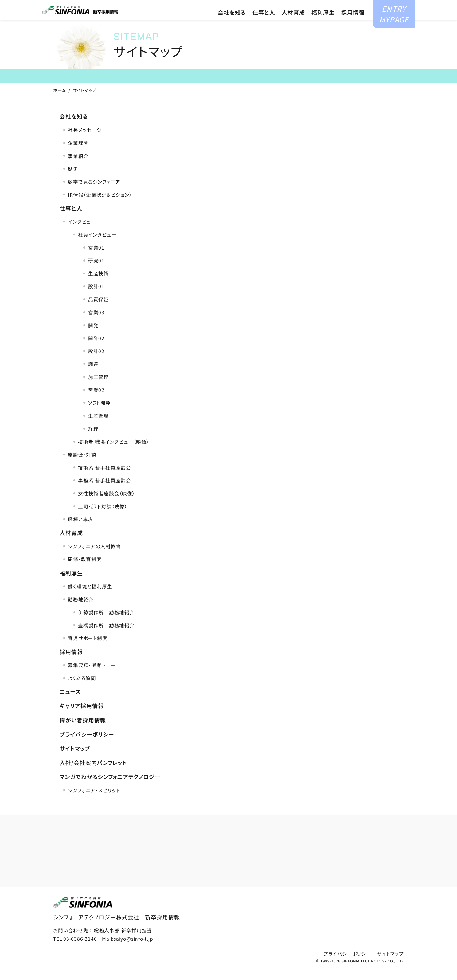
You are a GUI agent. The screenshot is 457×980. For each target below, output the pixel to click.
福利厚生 (323, 22)
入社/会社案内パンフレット (93, 773)
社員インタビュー (97, 245)
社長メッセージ (85, 140)
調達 (93, 375)
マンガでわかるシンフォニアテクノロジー (110, 787)
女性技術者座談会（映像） (106, 504)
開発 (93, 336)
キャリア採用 (304, 6)
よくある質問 (82, 689)
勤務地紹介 (81, 610)
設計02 (96, 361)
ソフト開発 (100, 413)
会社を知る (232, 22)
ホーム (60, 100)
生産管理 (98, 426)
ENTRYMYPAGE (393, 18)
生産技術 (98, 284)
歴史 (73, 179)
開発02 (96, 348)
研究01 (96, 271)
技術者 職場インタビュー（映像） (113, 452)
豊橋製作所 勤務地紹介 (106, 636)
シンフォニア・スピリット (94, 801)
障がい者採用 (348, 6)
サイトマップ (75, 759)
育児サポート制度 (88, 648)
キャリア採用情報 (82, 716)
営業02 (96, 400)
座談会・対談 (82, 465)
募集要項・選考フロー (92, 676)
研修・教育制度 (85, 570)
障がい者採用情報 (83, 730)
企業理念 (78, 153)
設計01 (96, 297)
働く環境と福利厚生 (90, 597)
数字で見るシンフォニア (94, 192)
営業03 (96, 323)
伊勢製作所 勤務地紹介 (106, 623)
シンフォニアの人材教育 (94, 557)
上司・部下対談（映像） (103, 517)
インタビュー (82, 232)
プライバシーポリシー (87, 745)
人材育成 (293, 22)
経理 (93, 439)
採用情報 (353, 22)
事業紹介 (78, 166)
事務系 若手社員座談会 (105, 491)
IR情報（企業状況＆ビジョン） (100, 205)
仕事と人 (264, 22)
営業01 (96, 258)
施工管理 (98, 388)
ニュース (70, 702)
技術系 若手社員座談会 (105, 478)
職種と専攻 (80, 530)
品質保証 (98, 310)
